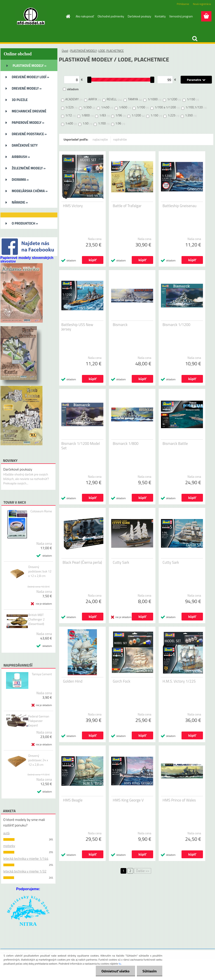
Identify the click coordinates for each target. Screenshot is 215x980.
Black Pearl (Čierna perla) (82, 562)
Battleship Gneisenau (180, 206)
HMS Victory (73, 206)
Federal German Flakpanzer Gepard (39, 721)
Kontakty (160, 16)
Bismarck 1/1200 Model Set (81, 446)
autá (6, 833)
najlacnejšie (100, 139)
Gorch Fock (122, 681)
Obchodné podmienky (111, 16)
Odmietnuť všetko (115, 971)
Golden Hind (73, 681)
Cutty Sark (121, 562)
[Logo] (31, 17)
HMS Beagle (73, 800)
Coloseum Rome (41, 511)
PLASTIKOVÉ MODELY (84, 51)
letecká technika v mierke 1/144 (26, 859)
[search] (195, 39)
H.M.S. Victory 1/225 (179, 681)
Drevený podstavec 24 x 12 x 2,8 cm (38, 760)
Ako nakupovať (85, 16)
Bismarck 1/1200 (176, 325)
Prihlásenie (183, 4)
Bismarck (120, 325)
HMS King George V (128, 800)
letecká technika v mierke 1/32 (25, 871)
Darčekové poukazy (139, 16)
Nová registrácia (202, 4)
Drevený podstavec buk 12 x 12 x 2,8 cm (40, 571)
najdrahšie (120, 139)
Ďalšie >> (143, 871)
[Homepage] (67, 16)
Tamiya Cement (42, 674)
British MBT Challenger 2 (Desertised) (37, 619)
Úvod (65, 51)
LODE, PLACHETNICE (111, 51)
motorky (9, 846)
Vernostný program (181, 16)
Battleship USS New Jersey (77, 327)
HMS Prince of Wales (179, 800)
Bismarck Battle (175, 444)
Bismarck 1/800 (126, 444)
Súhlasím (150, 971)
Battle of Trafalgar (127, 206)
